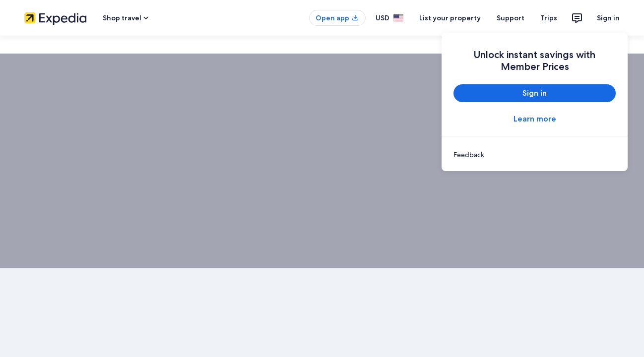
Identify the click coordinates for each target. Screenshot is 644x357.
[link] (535, 155)
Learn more (535, 119)
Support (511, 18)
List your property (450, 18)
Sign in (608, 18)
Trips (549, 18)
